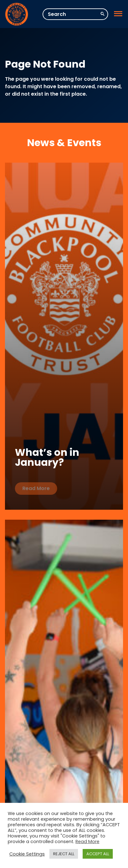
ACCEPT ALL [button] (98, 854)
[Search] (75, 14)
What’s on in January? (47, 457)
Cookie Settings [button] (27, 854)
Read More (36, 488)
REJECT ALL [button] (64, 854)
